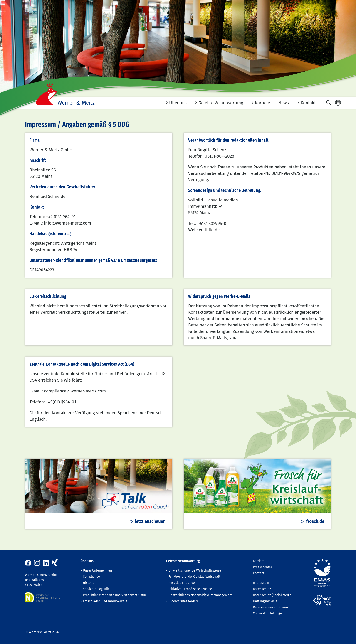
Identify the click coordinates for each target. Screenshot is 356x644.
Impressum (261, 583)
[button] (329, 102)
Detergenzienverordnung (271, 607)
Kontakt (258, 573)
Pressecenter (262, 567)
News (284, 103)
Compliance (91, 577)
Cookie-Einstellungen (268, 613)
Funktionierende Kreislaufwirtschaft (194, 577)
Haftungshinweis (265, 601)
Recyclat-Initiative (182, 583)
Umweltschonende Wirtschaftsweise (195, 571)
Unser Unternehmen (97, 571)
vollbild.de (209, 230)
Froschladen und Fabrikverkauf (105, 601)
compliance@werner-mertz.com (75, 391)
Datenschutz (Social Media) (273, 595)
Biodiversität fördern (184, 601)
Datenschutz (262, 589)
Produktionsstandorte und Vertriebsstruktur (114, 595)
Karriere (259, 561)
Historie (89, 583)
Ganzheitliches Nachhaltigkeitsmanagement (200, 595)
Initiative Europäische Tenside (190, 589)
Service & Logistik (96, 589)
